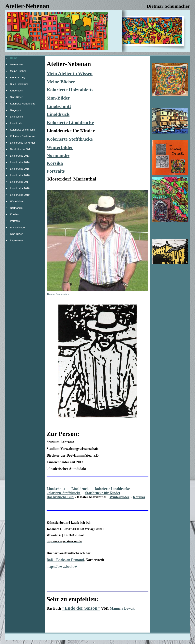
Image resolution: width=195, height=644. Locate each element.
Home (14, 58)
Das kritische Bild (20, 149)
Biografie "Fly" (18, 78)
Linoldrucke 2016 (20, 175)
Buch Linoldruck (19, 84)
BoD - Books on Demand (65, 560)
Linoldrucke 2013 (20, 156)
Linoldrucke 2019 (20, 195)
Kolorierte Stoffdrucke (22, 136)
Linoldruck (16, 123)
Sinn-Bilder (16, 97)
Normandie (16, 208)
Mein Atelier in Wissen (70, 73)
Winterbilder (17, 201)
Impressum (16, 240)
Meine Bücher (18, 71)
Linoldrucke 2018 (20, 188)
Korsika (14, 214)
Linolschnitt (16, 117)
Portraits (15, 221)
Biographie (16, 110)
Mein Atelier (17, 64)
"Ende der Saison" (81, 608)
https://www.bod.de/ (62, 567)
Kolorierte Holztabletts (23, 104)
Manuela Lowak (123, 608)
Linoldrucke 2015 (20, 169)
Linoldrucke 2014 (20, 162)
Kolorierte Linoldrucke (22, 130)
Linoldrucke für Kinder (22, 143)
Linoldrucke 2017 (20, 182)
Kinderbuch (17, 91)
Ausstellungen (18, 227)
